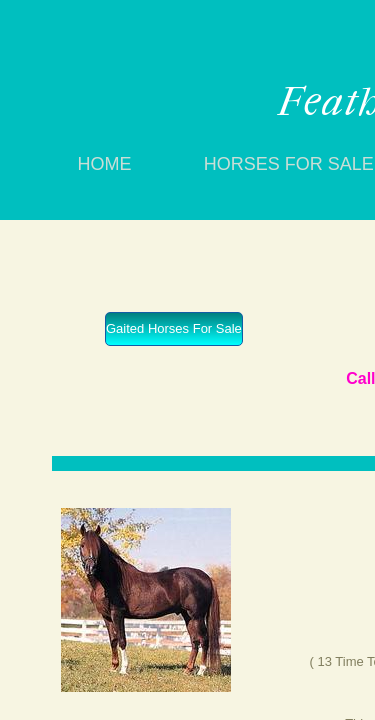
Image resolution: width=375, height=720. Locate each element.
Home (105, 164)
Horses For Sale (289, 164)
